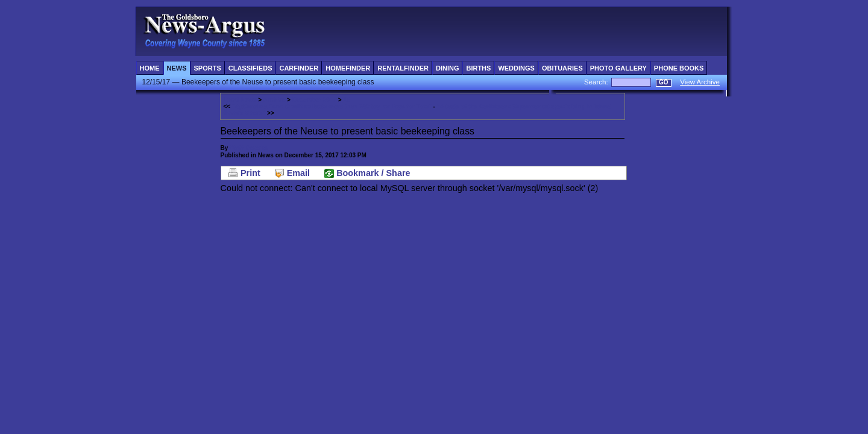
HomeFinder (348, 68)
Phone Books (679, 68)
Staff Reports (249, 148)
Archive (275, 100)
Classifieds (250, 68)
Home (150, 68)
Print (250, 173)
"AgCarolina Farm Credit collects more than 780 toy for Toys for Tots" (332, 106)
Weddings (516, 68)
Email (298, 173)
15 (346, 100)
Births (478, 68)
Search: (597, 82)
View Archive (700, 82)
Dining (448, 68)
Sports (208, 68)
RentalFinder (403, 68)
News (177, 68)
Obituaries (562, 68)
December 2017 (314, 100)
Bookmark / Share (373, 173)
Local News (240, 100)
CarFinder (299, 68)
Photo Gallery (618, 68)
